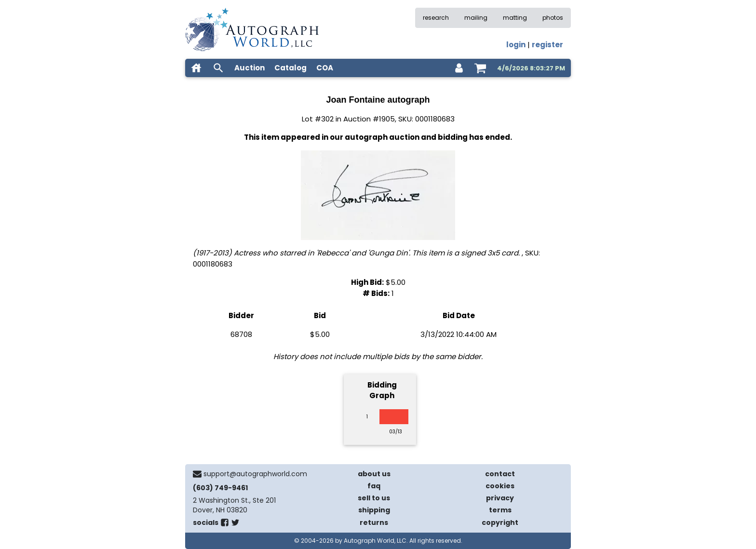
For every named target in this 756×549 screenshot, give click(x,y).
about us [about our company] (374, 474)
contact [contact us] (500, 474)
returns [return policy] (374, 522)
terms (500, 510)
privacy (500, 498)
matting (515, 18)
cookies (500, 486)
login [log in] (516, 45)
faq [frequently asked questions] (374, 486)
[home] (196, 68)
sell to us (374, 498)
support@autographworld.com (255, 474)
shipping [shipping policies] (374, 510)
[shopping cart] (480, 68)
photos (553, 18)
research (436, 18)
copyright (500, 522)
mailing (476, 18)
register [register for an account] (547, 45)
